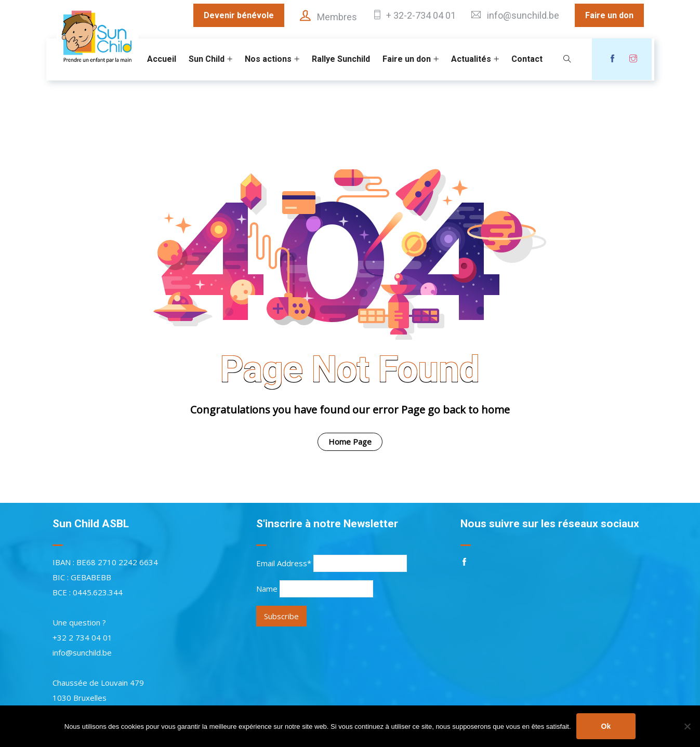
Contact (527, 59)
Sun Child (207, 59)
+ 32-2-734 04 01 (421, 15)
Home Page (350, 442)
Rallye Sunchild (341, 59)
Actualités (471, 59)
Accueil (162, 59)
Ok (606, 726)
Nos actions (268, 59)
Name (267, 589)
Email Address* (284, 563)
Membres (337, 17)
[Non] (687, 726)
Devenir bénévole (239, 15)
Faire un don (609, 15)
